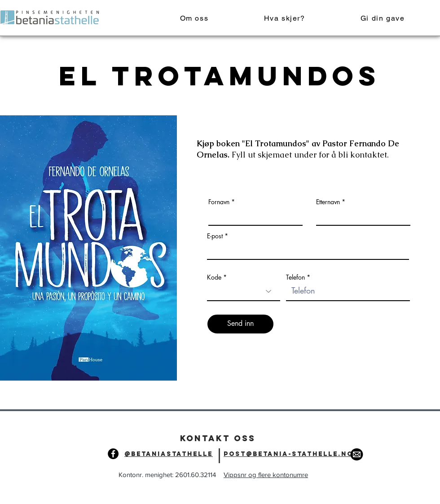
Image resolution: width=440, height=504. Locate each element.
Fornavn (219, 202)
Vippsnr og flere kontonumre (266, 475)
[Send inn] (240, 324)
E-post (215, 236)
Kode (214, 277)
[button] (284, 19)
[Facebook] (113, 454)
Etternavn (328, 202)
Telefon (295, 277)
